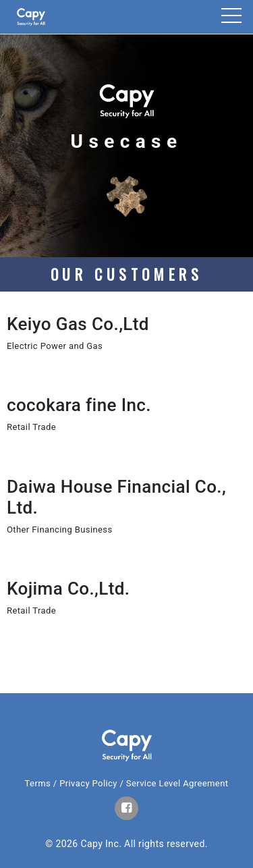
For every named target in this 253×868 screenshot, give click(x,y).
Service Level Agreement (177, 783)
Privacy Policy (88, 783)
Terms (38, 783)
